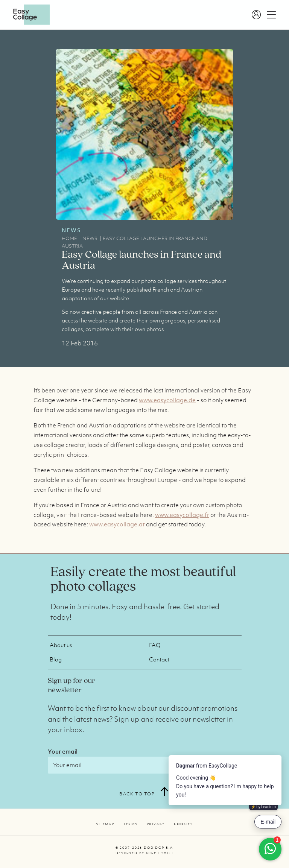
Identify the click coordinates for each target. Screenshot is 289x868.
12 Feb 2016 (80, 343)
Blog (56, 659)
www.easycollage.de (167, 400)
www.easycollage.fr (182, 515)
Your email (63, 751)
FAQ (155, 645)
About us (61, 645)
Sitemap (105, 824)
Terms (131, 824)
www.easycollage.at (117, 524)
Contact (159, 659)
